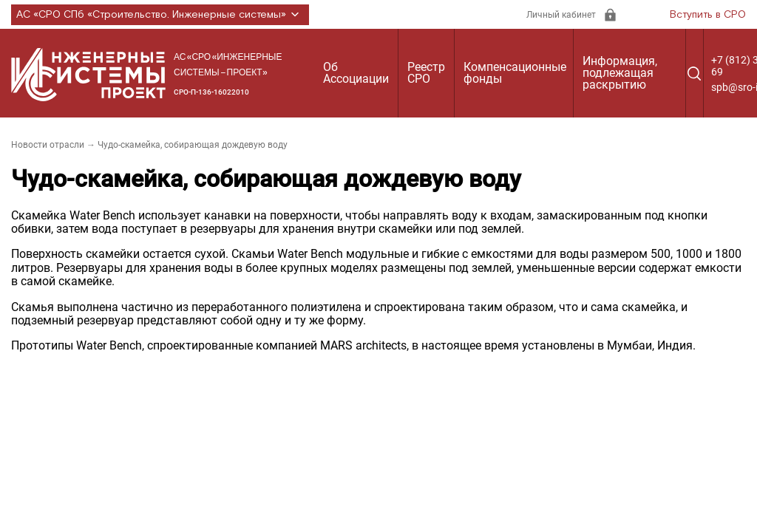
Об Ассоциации (356, 73)
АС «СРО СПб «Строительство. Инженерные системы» (160, 15)
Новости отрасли (48, 145)
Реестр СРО (426, 73)
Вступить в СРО (708, 15)
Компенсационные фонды (515, 73)
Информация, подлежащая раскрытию (620, 73)
